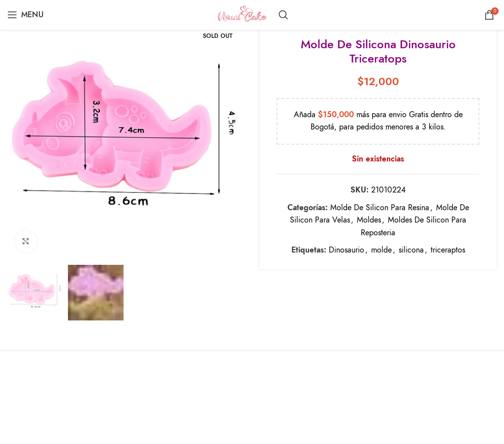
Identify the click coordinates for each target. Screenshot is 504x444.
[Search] (283, 15)
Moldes (369, 220)
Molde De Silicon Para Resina (380, 207)
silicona (411, 250)
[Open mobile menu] (26, 15)
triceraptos (448, 250)
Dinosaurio (346, 250)
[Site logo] (242, 14)
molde (381, 250)
